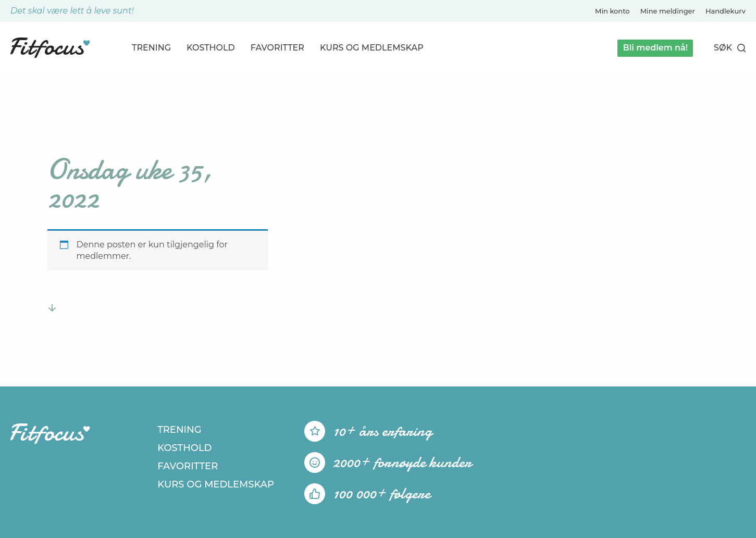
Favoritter (277, 48)
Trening (151, 48)
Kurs (372, 48)
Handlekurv (726, 11)
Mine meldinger (668, 11)
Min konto (612, 11)
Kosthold (211, 48)
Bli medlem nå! (655, 48)
